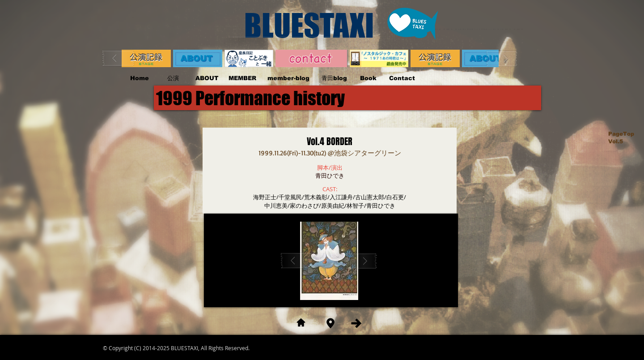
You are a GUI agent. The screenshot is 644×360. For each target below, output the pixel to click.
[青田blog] (334, 78)
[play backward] (119, 58)
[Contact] (402, 78)
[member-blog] (288, 78)
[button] (329, 261)
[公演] (173, 78)
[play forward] (502, 58)
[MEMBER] (242, 78)
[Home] (139, 78)
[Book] (368, 78)
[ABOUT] (207, 78)
